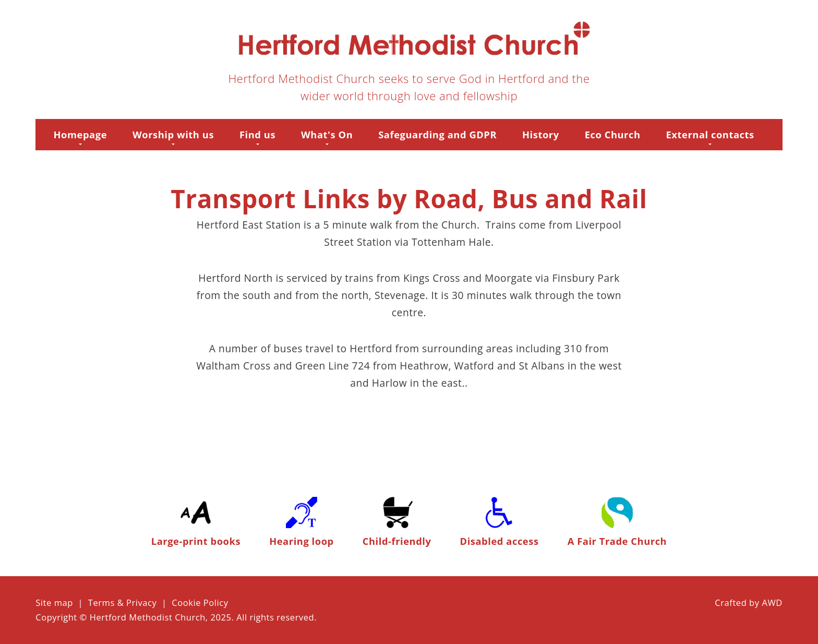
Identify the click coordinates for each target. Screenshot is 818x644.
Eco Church (613, 134)
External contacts (710, 134)
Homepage (81, 134)
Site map (54, 603)
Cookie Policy (200, 603)
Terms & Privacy (123, 603)
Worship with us (173, 134)
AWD (772, 603)
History (541, 134)
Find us (257, 134)
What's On (327, 134)
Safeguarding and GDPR (437, 134)
